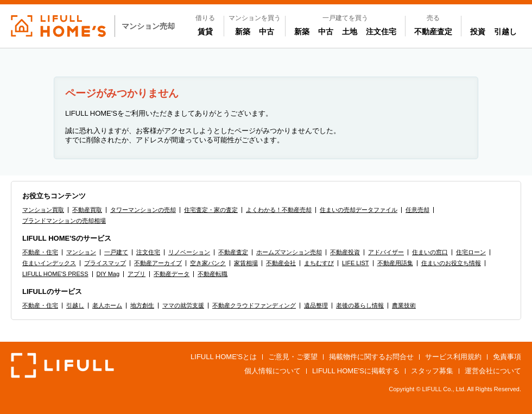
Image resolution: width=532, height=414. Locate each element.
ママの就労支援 (183, 305)
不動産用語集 (395, 263)
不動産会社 (281, 263)
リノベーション (189, 252)
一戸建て (116, 252)
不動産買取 (87, 210)
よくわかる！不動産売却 (279, 210)
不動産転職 (213, 274)
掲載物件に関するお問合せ (371, 357)
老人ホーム (107, 305)
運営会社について (493, 371)
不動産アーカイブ (158, 263)
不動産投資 (345, 252)
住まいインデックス (49, 263)
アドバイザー (386, 252)
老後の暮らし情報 (360, 305)
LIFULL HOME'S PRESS (55, 274)
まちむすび (319, 263)
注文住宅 (381, 32)
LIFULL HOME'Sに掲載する (356, 371)
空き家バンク (208, 263)
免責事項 (507, 357)
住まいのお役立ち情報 (451, 263)
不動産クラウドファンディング (254, 305)
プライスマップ (105, 263)
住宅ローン (471, 252)
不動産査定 (433, 32)
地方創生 (142, 305)
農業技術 (404, 305)
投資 (478, 32)
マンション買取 (43, 210)
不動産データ (172, 274)
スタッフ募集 (432, 371)
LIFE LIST (356, 263)
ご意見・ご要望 (293, 357)
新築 (245, 31)
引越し (505, 32)
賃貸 (205, 32)
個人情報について (273, 371)
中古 (269, 31)
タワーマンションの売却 (143, 210)
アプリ (137, 274)
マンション (81, 252)
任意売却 (417, 210)
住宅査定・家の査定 (211, 210)
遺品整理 (316, 305)
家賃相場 (246, 263)
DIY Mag (108, 274)
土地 (350, 32)
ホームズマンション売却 (289, 252)
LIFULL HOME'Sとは (224, 357)
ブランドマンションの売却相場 (64, 221)
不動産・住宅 (40, 252)
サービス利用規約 (453, 357)
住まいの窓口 (430, 252)
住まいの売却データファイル (359, 210)
